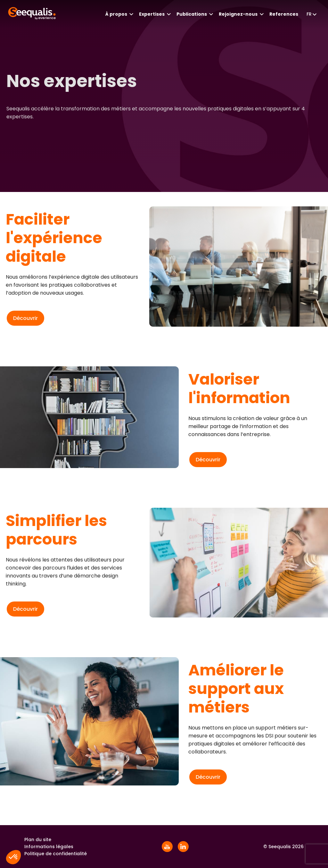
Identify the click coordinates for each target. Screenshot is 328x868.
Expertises (152, 14)
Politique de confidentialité (56, 854)
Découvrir (25, 318)
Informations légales (49, 847)
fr (309, 14)
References (284, 14)
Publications (192, 14)
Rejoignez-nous (238, 14)
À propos (116, 14)
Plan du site (38, 840)
